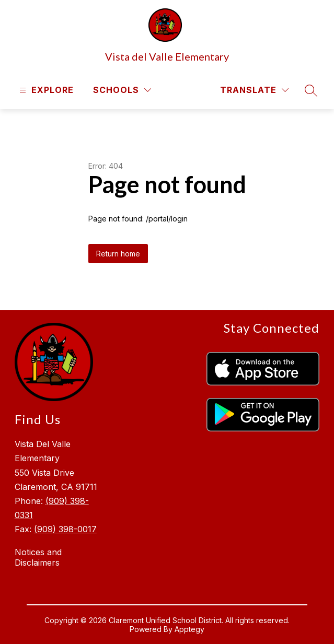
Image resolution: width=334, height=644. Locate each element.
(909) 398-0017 (65, 529)
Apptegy (189, 629)
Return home (118, 254)
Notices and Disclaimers (38, 557)
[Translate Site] (254, 90)
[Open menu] (45, 90)
